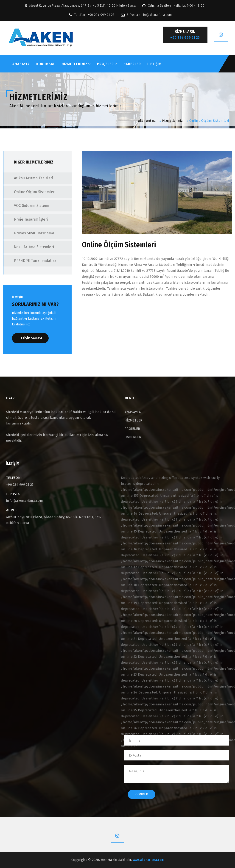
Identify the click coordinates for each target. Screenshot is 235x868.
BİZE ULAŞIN (185, 35)
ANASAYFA (21, 64)
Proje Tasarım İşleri (26, 219)
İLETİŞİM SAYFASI (30, 338)
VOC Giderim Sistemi (27, 206)
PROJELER (107, 64)
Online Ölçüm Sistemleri (30, 192)
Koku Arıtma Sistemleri (29, 247)
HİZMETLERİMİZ (76, 64)
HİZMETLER (133, 420)
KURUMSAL (46, 64)
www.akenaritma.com (148, 860)
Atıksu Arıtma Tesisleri (29, 178)
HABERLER (132, 64)
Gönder (142, 794)
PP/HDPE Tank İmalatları (31, 261)
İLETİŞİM (154, 64)
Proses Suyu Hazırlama (29, 233)
